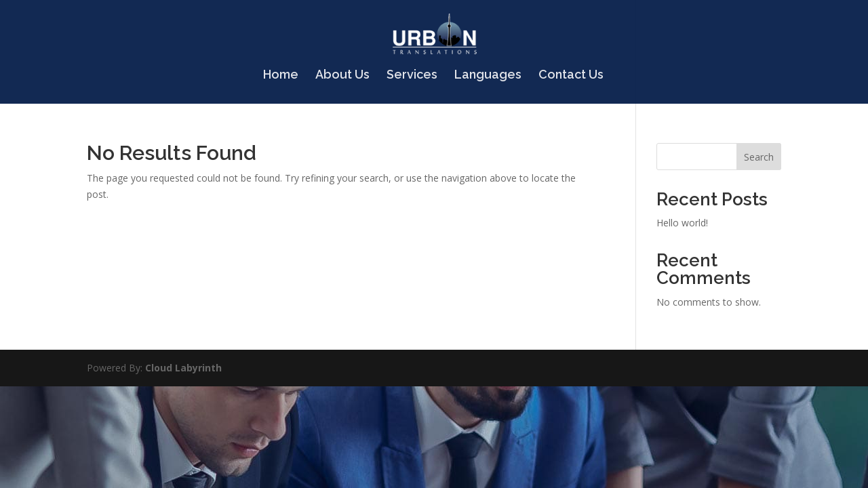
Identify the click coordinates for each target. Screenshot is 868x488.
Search (759, 157)
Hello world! (682, 223)
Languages (488, 76)
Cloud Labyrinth (183, 368)
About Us (342, 76)
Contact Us (571, 76)
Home (281, 76)
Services (412, 76)
